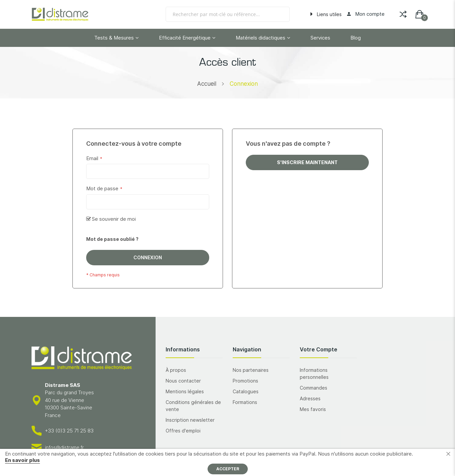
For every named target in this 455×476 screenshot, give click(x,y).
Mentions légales (185, 391)
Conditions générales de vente (193, 406)
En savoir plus (22, 460)
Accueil (207, 84)
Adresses (310, 398)
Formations (245, 402)
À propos (176, 370)
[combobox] (228, 14)
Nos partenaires (251, 370)
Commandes (314, 388)
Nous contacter (183, 381)
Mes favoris (313, 409)
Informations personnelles (314, 373)
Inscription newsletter (190, 420)
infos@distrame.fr (64, 447)
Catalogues (246, 391)
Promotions (245, 381)
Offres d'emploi (183, 431)
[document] (227, 462)
